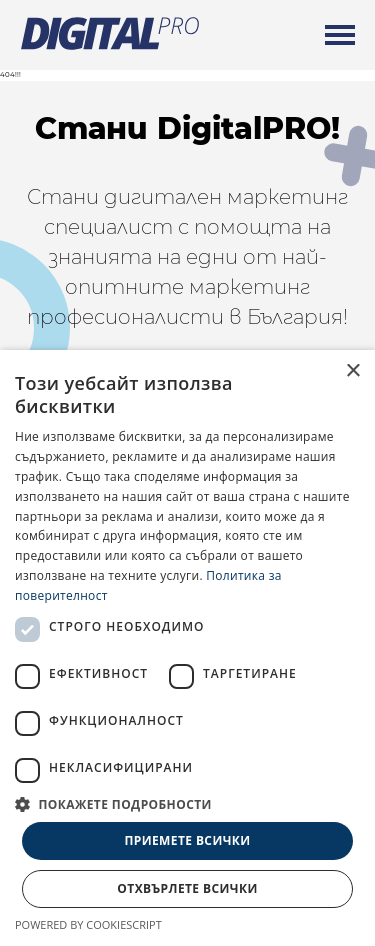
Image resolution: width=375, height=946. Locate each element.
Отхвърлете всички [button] (187, 888)
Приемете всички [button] (187, 840)
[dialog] (187, 648)
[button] (187, 804)
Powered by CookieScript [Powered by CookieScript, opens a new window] (88, 924)
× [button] (352, 371)
